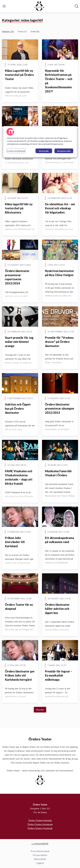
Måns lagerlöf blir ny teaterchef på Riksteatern (19, 208)
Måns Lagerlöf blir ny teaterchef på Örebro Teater (19, 75)
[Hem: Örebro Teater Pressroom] (39, 6)
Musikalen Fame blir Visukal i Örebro (58, 473)
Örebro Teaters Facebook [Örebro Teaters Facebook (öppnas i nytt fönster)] (40, 828)
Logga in (40, 863)
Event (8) (35, 31)
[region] (40, 142)
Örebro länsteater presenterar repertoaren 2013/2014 (17, 277)
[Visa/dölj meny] (4, 6)
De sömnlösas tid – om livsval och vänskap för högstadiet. (60, 208)
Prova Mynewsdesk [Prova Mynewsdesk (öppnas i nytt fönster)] (40, 851)
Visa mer (40, 710)
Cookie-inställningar (16, 151)
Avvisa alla (44, 151)
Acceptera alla (64, 151)
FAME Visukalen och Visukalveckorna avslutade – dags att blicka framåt (19, 477)
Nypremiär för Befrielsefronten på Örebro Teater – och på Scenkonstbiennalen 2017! (59, 81)
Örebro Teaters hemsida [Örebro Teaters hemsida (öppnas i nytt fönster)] (40, 820)
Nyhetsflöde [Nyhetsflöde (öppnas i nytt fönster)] (40, 859)
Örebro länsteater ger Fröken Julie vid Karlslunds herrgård (20, 675)
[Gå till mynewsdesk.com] (40, 844)
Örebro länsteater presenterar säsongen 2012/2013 (60, 408)
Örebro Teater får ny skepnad (19, 607)
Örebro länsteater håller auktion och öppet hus (57, 609)
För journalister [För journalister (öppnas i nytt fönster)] (40, 855)
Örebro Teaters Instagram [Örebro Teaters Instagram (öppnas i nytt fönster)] (40, 824)
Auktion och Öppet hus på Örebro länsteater (18, 408)
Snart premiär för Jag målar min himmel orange (19, 342)
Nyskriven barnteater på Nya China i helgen (59, 273)
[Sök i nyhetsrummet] (77, 6)
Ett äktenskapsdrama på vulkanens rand (59, 540)
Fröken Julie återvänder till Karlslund (15, 542)
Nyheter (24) (8, 31)
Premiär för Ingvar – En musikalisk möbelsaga (59, 675)
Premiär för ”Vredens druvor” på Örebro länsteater (59, 342)
